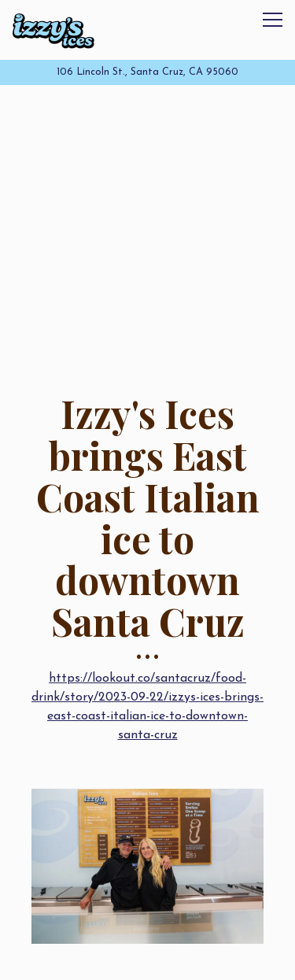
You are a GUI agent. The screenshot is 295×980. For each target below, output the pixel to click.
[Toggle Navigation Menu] (273, 20)
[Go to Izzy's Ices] (147, 72)
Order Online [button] (149, 960)
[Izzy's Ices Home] (53, 30)
